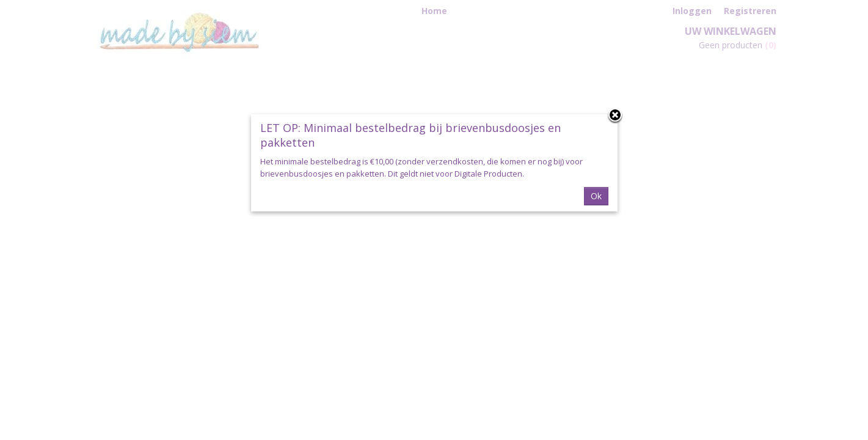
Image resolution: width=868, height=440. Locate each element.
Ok (596, 196)
